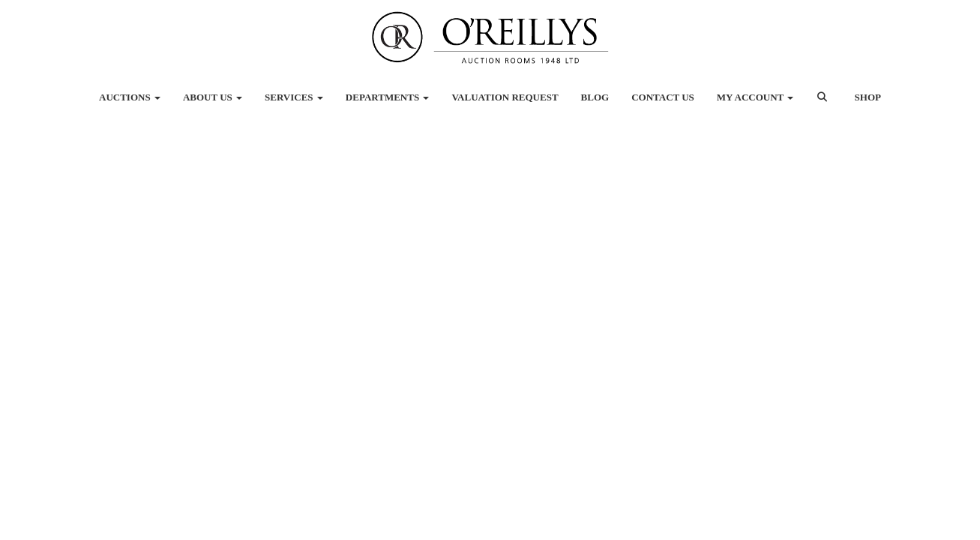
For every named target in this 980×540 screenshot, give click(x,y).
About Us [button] (213, 97)
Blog (595, 97)
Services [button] (294, 97)
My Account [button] (755, 97)
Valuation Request (505, 97)
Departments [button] (388, 97)
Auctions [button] (130, 97)
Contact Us (663, 97)
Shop (868, 97)
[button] (824, 105)
